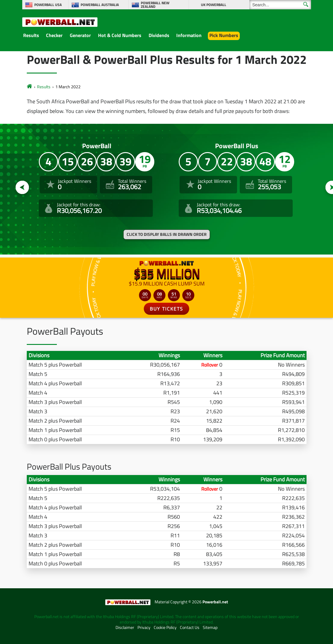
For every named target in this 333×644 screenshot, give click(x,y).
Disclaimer (125, 627)
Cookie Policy (165, 627)
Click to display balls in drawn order (167, 234)
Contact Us (190, 627)
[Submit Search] (306, 4)
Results (31, 35)
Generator (80, 35)
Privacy (144, 627)
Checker (54, 35)
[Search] (280, 5)
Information (189, 35)
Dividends (159, 35)
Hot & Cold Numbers (120, 35)
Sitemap (210, 627)
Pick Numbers (224, 35)
